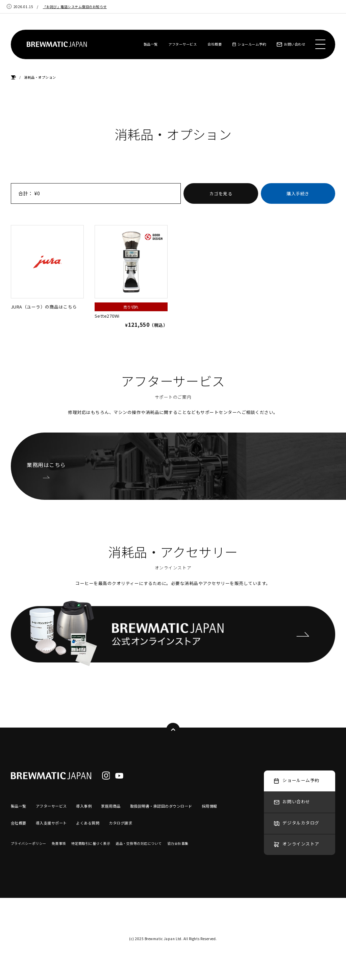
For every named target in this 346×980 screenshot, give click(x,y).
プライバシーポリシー (29, 843)
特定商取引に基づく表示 (91, 843)
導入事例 (84, 806)
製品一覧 (151, 44)
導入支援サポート (51, 823)
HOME (13, 78)
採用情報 (209, 806)
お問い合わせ (291, 44)
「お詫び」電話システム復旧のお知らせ (75, 7)
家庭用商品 (111, 806)
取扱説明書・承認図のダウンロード (161, 806)
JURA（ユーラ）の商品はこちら (47, 267)
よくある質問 (88, 823)
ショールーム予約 (249, 44)
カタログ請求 (120, 823)
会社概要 (215, 44)
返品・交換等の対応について (139, 843)
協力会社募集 (178, 843)
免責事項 (59, 843)
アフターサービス (182, 44)
